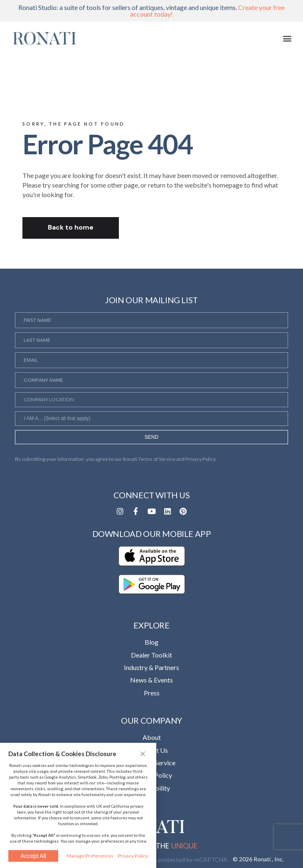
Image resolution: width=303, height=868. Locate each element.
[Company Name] (151, 380)
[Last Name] (151, 340)
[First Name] (151, 320)
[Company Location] (151, 400)
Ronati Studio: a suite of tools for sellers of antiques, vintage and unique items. (151, 11)
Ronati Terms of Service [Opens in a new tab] (149, 459)
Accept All (33, 856)
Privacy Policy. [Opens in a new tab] (201, 459)
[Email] (151, 360)
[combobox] (151, 418)
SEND (151, 437)
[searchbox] (151, 420)
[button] (144, 754)
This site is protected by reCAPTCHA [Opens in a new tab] (178, 859)
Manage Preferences (90, 856)
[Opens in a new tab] (120, 511)
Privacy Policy (133, 856)
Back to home (71, 227)
